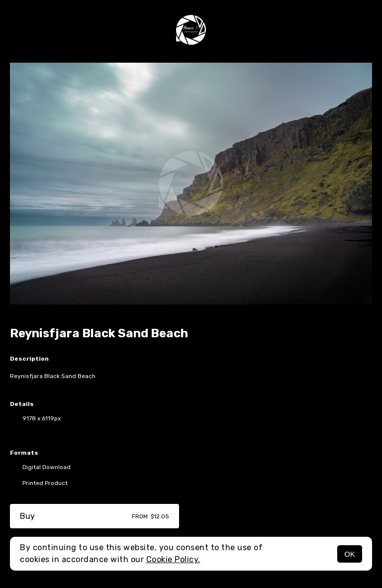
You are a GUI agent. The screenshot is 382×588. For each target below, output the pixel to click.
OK (350, 554)
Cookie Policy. (173, 559)
